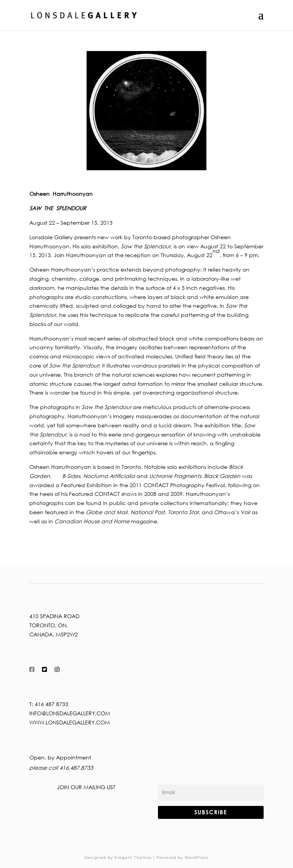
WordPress (197, 858)
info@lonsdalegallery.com (70, 713)
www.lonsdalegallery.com (70, 722)
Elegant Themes (133, 858)
